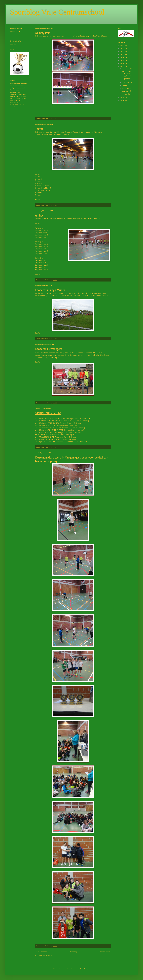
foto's (37, 200)
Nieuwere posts (41, 952)
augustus (125, 91)
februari (125, 94)
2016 (122, 98)
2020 (122, 57)
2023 (122, 49)
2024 (122, 46)
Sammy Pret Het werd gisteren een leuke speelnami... (127, 75)
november (126, 82)
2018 (122, 63)
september (126, 88)
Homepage (74, 952)
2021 (122, 55)
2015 (122, 101)
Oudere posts (105, 952)
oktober (125, 85)
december (126, 69)
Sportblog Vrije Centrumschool (57, 12)
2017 (122, 66)
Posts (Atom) (51, 955)
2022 (122, 52)
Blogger (87, 969)
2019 (122, 60)
